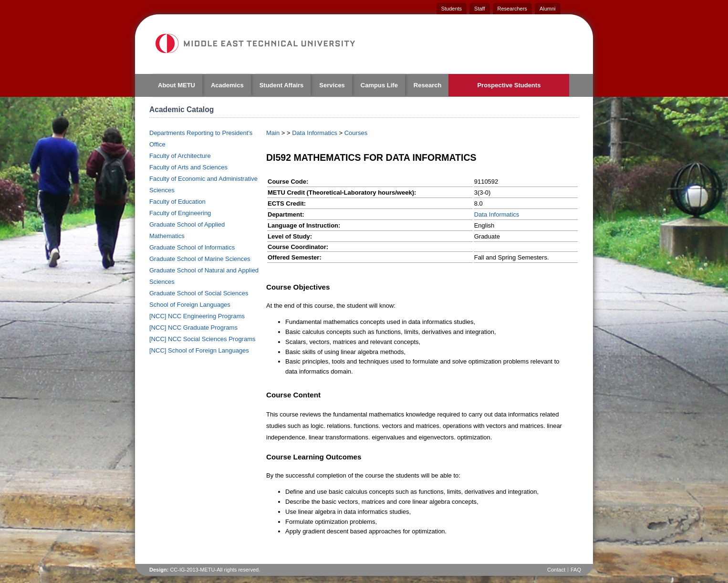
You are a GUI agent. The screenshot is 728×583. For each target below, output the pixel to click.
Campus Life (379, 85)
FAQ (576, 570)
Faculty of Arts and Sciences (188, 167)
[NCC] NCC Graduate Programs (193, 328)
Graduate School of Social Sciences (199, 293)
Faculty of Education (177, 202)
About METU (177, 85)
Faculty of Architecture (180, 156)
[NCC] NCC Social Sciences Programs (203, 339)
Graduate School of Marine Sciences (200, 259)
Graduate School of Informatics (192, 247)
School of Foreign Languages (190, 305)
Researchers (512, 9)
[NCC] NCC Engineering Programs (197, 316)
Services (332, 85)
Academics (227, 85)
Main (273, 133)
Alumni (548, 9)
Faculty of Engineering (180, 213)
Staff (479, 9)
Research (428, 85)
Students (452, 9)
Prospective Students (509, 85)
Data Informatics (315, 133)
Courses (356, 133)
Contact (556, 570)
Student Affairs (282, 85)
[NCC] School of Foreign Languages (199, 350)
